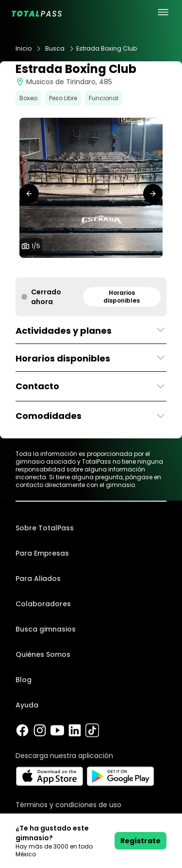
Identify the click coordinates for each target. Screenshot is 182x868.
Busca (55, 49)
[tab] (76, 268)
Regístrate (141, 841)
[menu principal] (163, 12)
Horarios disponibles (122, 297)
